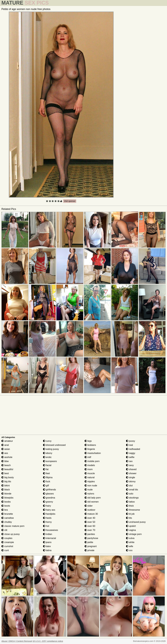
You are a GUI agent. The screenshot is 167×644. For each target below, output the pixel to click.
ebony (48, 453)
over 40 (90, 518)
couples (7, 538)
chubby (7, 522)
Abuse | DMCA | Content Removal (17, 641)
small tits (132, 490)
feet (46, 473)
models (90, 465)
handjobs (49, 514)
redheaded (133, 449)
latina (47, 550)
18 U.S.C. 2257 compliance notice (48, 641)
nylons (89, 494)
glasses (48, 494)
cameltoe (8, 518)
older (89, 506)
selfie (130, 457)
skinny (131, 481)
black (6, 490)
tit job (130, 514)
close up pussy (11, 534)
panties (90, 534)
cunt (5, 550)
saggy (131, 453)
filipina (48, 477)
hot (46, 526)
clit (4, 530)
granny (48, 502)
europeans (50, 461)
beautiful (7, 469)
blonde (6, 494)
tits (129, 518)
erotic (47, 457)
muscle (90, 473)
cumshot (7, 546)
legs (88, 441)
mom (89, 469)
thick (130, 506)
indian (48, 534)
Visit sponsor (70, 201)
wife (130, 546)
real (129, 445)
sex (129, 461)
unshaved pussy (136, 522)
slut (129, 486)
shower (131, 473)
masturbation (93, 453)
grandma (49, 498)
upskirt (131, 526)
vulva (130, 538)
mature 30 (91, 514)
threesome (133, 510)
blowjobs (7, 498)
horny (47, 522)
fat (46, 469)
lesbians (90, 445)
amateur (7, 441)
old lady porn (93, 498)
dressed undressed (54, 445)
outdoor (90, 510)
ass (5, 453)
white (130, 542)
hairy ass (49, 510)
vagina (131, 530)
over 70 (90, 530)
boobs (6, 502)
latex (47, 546)
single (130, 477)
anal (5, 445)
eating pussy (51, 449)
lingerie (90, 449)
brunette (7, 514)
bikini (6, 486)
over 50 (90, 522)
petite (89, 542)
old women (92, 502)
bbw (5, 461)
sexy (130, 465)
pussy (130, 441)
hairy (47, 506)
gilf (46, 486)
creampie (8, 542)
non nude (91, 486)
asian (6, 449)
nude (89, 490)
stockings (132, 498)
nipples (90, 481)
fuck (47, 481)
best (5, 473)
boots (6, 506)
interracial (50, 538)
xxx (129, 550)
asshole (7, 457)
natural (90, 477)
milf (88, 457)
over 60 (90, 526)
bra (5, 510)
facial (47, 465)
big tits (6, 481)
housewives (51, 530)
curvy (47, 441)
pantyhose (91, 538)
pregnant (91, 546)
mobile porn (92, 461)
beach (6, 465)
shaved (131, 469)
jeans (47, 542)
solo (130, 494)
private (89, 550)
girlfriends (50, 490)
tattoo (130, 502)
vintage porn (134, 534)
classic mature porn (13, 526)
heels (47, 518)
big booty (8, 477)
